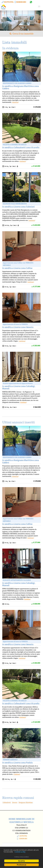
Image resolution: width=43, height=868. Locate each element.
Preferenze (21, 865)
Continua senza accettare (21, 857)
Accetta (21, 861)
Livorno (15, 803)
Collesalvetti (7, 803)
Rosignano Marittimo (26, 803)
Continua (15, 102)
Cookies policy (20, 852)
